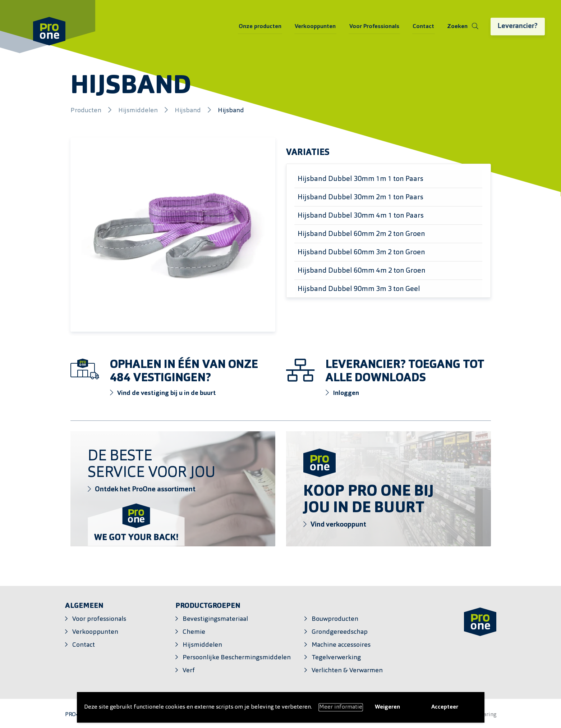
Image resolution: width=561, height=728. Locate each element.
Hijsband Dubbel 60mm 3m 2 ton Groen (361, 252)
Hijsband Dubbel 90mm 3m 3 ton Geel (359, 289)
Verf (189, 671)
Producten (87, 111)
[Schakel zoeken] (462, 27)
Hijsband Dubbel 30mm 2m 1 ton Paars (360, 197)
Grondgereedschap (340, 632)
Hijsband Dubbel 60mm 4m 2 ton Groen (362, 271)
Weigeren (387, 707)
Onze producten (264, 27)
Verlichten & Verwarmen (347, 671)
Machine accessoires (341, 645)
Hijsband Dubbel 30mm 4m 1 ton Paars (361, 216)
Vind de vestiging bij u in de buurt (163, 393)
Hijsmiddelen (139, 111)
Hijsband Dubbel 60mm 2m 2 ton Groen (361, 234)
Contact (423, 27)
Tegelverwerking (336, 658)
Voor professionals (99, 619)
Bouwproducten (335, 619)
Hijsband (188, 111)
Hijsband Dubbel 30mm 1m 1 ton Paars (360, 179)
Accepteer (445, 707)
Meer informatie (341, 707)
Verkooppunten (318, 27)
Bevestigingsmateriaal (215, 619)
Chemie (194, 632)
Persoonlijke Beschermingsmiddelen (237, 658)
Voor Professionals (375, 27)
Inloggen (342, 393)
